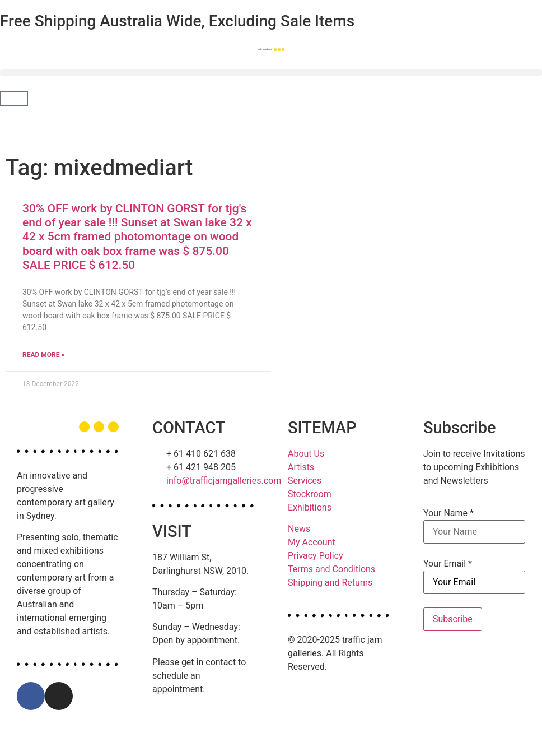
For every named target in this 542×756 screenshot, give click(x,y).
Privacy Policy (316, 556)
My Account (312, 542)
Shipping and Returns (330, 583)
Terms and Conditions (331, 569)
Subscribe (453, 619)
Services (305, 481)
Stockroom (310, 494)
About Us (306, 454)
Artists (301, 467)
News (299, 529)
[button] (271, 73)
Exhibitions (310, 507)
